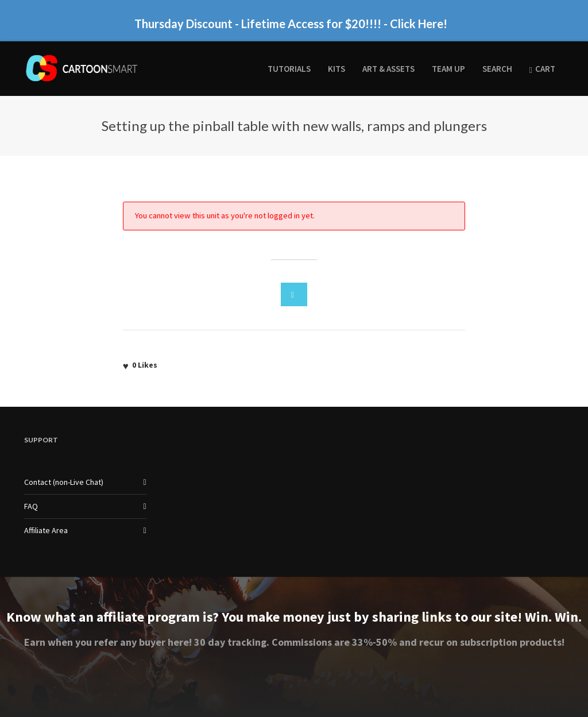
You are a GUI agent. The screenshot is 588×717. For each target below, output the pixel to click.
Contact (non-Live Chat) (64, 482)
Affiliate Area (46, 530)
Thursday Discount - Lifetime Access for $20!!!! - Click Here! (291, 24)
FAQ (31, 506)
